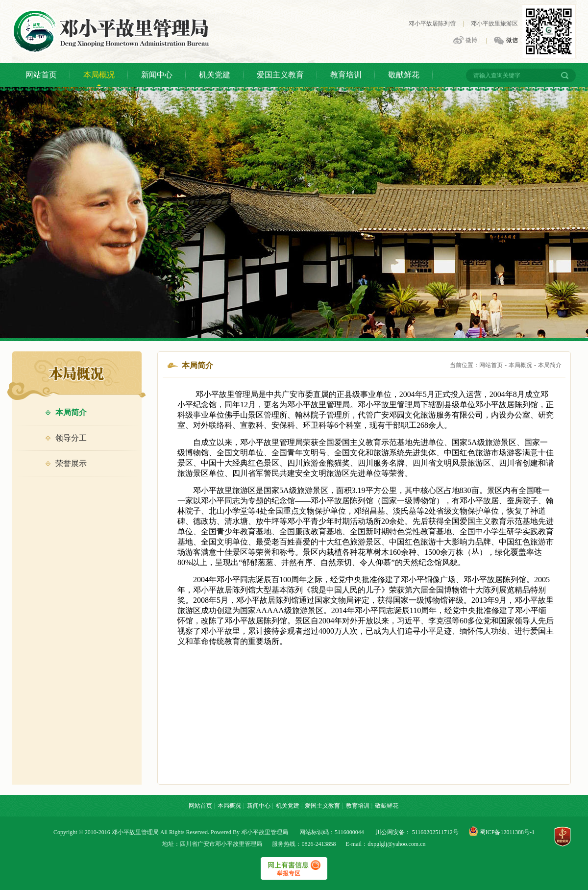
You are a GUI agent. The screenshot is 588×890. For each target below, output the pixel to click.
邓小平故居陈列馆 (432, 24)
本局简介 (66, 412)
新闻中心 (157, 75)
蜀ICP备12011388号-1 (506, 832)
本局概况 (99, 75)
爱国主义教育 (280, 75)
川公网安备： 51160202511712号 (417, 832)
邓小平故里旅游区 (494, 24)
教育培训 (346, 75)
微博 (465, 41)
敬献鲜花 (404, 75)
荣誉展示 (66, 463)
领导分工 (66, 438)
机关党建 (215, 75)
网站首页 (41, 75)
